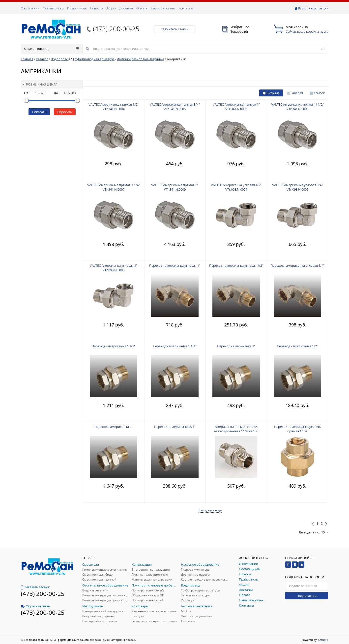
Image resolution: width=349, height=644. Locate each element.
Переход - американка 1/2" (297, 346)
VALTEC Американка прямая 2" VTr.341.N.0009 (175, 187)
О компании (30, 8)
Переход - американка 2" (114, 427)
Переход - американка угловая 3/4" (297, 265)
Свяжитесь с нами (174, 29)
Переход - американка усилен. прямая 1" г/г (297, 429)
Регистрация (318, 8)
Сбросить (65, 112)
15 (325, 532)
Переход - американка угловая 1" (175, 265)
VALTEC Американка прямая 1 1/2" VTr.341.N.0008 (297, 107)
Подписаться (307, 596)
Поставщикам (53, 8)
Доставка (126, 8)
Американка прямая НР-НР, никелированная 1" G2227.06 (236, 429)
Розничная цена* (40, 84)
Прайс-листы (77, 8)
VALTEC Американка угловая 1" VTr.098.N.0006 (114, 268)
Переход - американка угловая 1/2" (236, 265)
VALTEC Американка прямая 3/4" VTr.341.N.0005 (175, 107)
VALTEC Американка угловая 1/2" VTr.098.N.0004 (236, 187)
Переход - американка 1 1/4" (175, 346)
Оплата (142, 8)
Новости (96, 8)
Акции (111, 8)
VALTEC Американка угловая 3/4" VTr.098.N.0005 (297, 187)
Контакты (186, 8)
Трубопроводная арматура (94, 59)
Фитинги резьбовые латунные (141, 59)
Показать (39, 112)
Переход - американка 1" (236, 346)
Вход (302, 8)
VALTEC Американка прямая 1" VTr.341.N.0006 (236, 107)
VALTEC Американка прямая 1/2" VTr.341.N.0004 (114, 107)
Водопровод (60, 59)
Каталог (42, 59)
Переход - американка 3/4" (175, 427)
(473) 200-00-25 (116, 29)
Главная (27, 59)
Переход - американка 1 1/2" (114, 346)
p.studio (323, 640)
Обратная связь (35, 606)
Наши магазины (163, 8)
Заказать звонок (35, 587)
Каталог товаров (51, 49)
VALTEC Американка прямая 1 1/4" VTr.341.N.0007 (114, 187)
